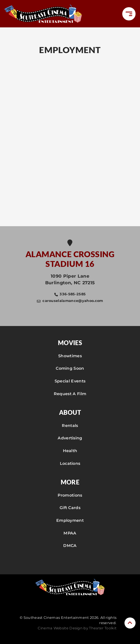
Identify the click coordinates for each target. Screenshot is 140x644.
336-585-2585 (73, 294)
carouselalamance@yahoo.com (73, 301)
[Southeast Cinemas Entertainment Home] (43, 14)
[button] (129, 14)
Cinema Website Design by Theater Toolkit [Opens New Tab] (77, 628)
